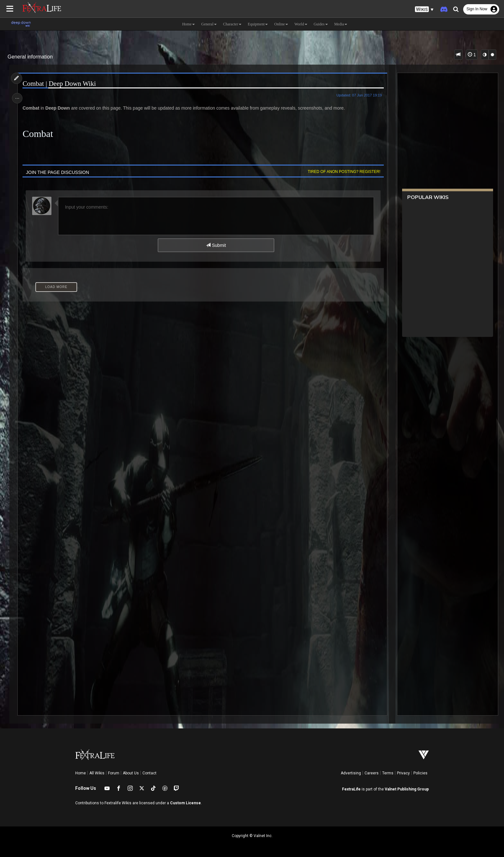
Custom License (185, 803)
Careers (372, 773)
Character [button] (232, 24)
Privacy (403, 773)
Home (81, 773)
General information (30, 57)
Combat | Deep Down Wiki (61, 84)
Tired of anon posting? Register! (342, 172)
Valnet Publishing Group (407, 789)
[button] (424, 9)
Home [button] (189, 24)
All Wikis (97, 773)
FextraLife (351, 789)
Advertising (351, 773)
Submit (216, 245)
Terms (388, 773)
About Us (131, 773)
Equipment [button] (258, 24)
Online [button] (281, 24)
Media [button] (341, 24)
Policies (420, 773)
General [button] (209, 24)
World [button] (301, 24)
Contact (149, 773)
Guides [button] (321, 24)
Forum (114, 773)
